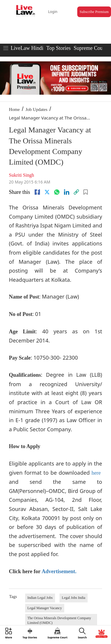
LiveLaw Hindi (27, 48)
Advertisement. (59, 571)
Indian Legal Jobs (40, 598)
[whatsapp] (57, 192)
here (96, 473)
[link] (76, 192)
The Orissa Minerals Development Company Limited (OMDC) (59, 620)
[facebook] (37, 192)
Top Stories (58, 48)
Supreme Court (90, 48)
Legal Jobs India (74, 598)
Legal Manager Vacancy (45, 608)
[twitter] (47, 192)
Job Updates (36, 109)
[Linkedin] (67, 192)
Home (14, 109)
